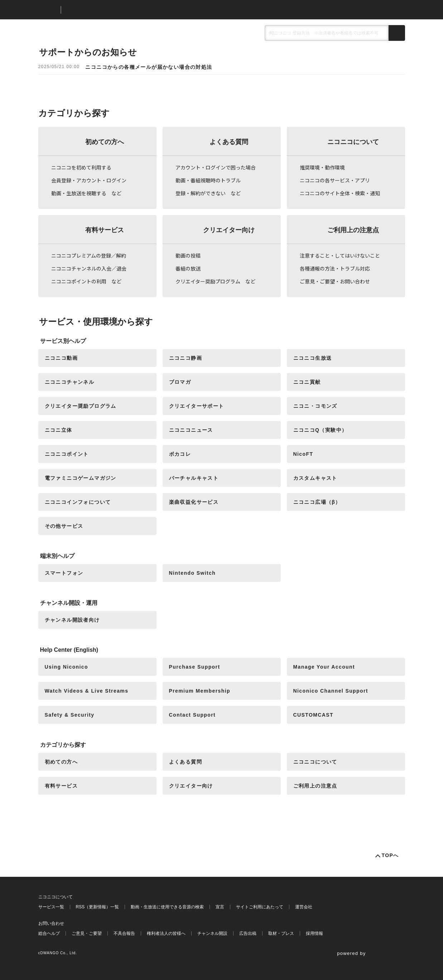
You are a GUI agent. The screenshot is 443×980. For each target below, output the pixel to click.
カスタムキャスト (315, 478)
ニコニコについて (353, 142)
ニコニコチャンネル (70, 382)
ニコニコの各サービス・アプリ (335, 180)
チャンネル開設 (212, 933)
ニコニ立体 (59, 430)
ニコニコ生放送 (313, 358)
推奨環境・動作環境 (322, 167)
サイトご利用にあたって (260, 907)
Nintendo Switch (192, 573)
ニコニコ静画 (186, 358)
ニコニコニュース (191, 430)
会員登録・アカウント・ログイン (89, 180)
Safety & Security (70, 715)
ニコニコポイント (67, 454)
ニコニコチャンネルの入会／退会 (89, 268)
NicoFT (303, 454)
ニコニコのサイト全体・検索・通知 (340, 193)
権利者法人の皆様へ (166, 933)
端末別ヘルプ (57, 556)
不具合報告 (124, 933)
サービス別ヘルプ (63, 341)
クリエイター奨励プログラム (81, 406)
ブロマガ (180, 382)
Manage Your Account (324, 667)
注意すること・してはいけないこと (340, 255)
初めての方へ (105, 142)
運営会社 (304, 907)
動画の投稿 (188, 255)
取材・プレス (281, 933)
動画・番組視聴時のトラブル (208, 180)
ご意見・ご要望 (87, 933)
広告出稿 (248, 933)
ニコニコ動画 (61, 358)
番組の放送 (188, 268)
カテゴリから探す (63, 745)
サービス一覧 (51, 907)
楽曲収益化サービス (194, 502)
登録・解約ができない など (208, 193)
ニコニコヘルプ (104, 10)
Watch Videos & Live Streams (87, 691)
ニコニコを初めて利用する (81, 167)
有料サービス (105, 230)
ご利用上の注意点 (353, 230)
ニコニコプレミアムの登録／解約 (89, 255)
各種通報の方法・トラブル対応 (335, 268)
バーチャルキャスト (194, 478)
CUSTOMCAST (314, 715)
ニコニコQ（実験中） (320, 430)
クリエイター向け (229, 230)
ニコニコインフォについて (78, 502)
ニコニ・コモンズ (315, 406)
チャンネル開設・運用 (69, 603)
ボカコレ (180, 454)
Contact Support (192, 715)
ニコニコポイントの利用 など (86, 281)
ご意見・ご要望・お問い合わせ (335, 281)
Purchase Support (195, 667)
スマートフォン (64, 573)
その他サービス (64, 526)
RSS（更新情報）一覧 (98, 907)
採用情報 (314, 933)
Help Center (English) (69, 650)
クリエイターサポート (197, 406)
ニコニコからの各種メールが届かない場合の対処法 (149, 67)
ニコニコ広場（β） (317, 502)
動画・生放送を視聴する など (86, 193)
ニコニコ (48, 10)
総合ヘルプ (49, 933)
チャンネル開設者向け (72, 620)
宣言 (220, 907)
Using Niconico (67, 667)
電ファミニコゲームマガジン (81, 478)
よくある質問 (229, 142)
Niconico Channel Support (331, 691)
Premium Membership (200, 691)
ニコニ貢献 (307, 382)
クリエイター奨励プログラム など (215, 281)
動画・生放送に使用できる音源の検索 (167, 907)
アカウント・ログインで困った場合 (216, 167)
